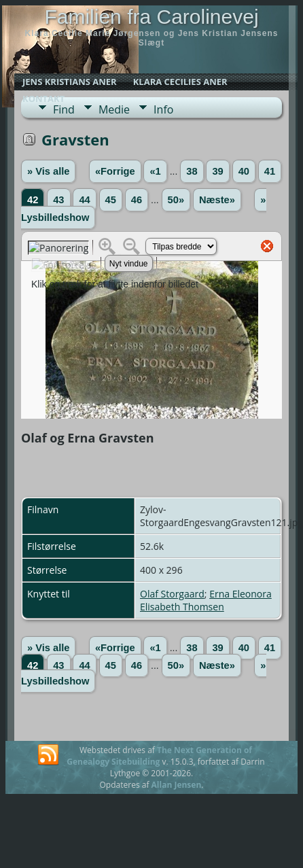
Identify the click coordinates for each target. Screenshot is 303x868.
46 (137, 200)
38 (192, 171)
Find (64, 109)
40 (244, 171)
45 (111, 200)
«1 (155, 171)
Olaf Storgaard (172, 594)
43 (58, 200)
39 (217, 171)
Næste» (217, 200)
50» (176, 200)
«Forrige (115, 171)
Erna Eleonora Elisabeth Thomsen (206, 600)
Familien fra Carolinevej (151, 17)
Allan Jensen (177, 785)
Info (163, 109)
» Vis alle (48, 171)
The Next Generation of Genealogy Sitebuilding (159, 756)
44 (84, 200)
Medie (114, 109)
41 (270, 171)
